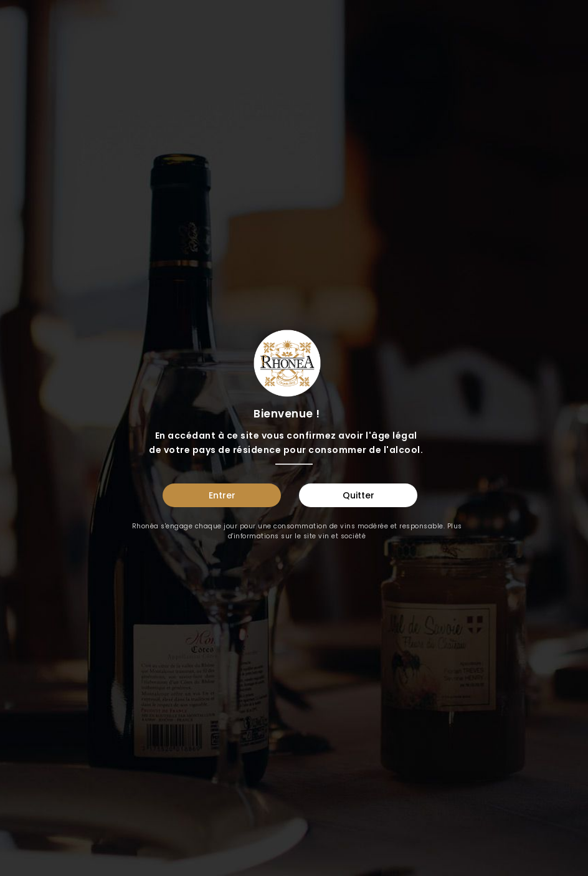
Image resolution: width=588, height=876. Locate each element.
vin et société (342, 536)
